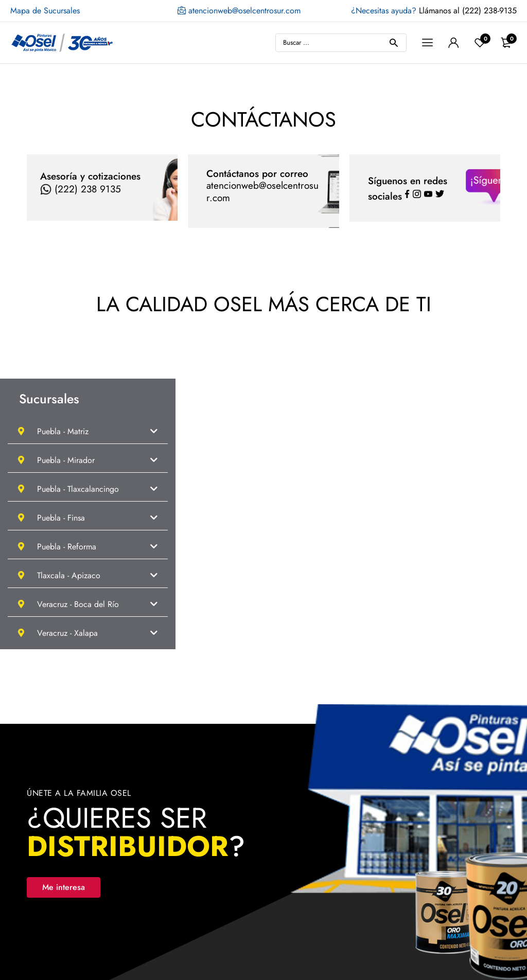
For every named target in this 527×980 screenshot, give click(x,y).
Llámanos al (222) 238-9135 (434, 11)
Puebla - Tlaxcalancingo (68, 489)
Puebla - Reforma (57, 547)
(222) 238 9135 (81, 189)
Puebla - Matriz (53, 431)
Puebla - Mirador (56, 460)
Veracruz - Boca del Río (68, 604)
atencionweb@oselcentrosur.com (239, 11)
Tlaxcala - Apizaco (59, 575)
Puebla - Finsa (51, 518)
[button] (88, 431)
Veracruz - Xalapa (58, 633)
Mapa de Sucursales (45, 11)
